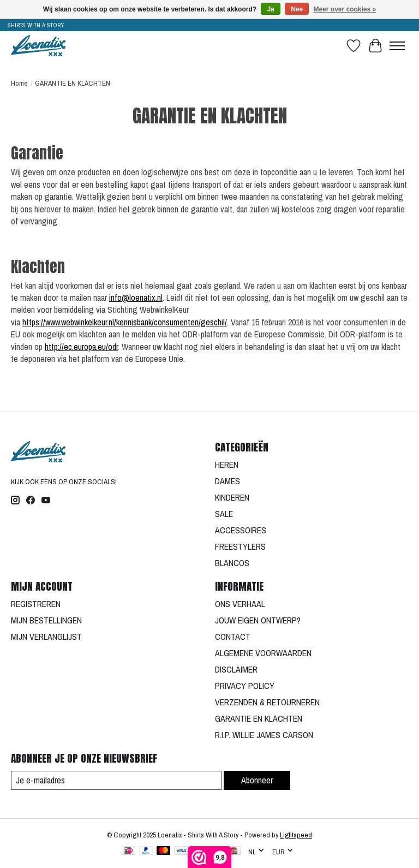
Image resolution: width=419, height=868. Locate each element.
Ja (270, 9)
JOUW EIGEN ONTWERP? (258, 620)
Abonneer (257, 780)
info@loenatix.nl (136, 298)
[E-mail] (116, 780)
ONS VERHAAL (240, 604)
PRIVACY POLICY (245, 686)
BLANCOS (232, 563)
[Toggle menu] (397, 46)
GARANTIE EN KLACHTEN (259, 718)
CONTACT (233, 637)
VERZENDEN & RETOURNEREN (267, 702)
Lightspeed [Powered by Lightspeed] (296, 835)
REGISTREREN (36, 604)
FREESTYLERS (240, 546)
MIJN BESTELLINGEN (46, 620)
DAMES (228, 481)
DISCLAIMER (236, 669)
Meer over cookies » (345, 9)
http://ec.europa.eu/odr (81, 347)
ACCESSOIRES (241, 530)
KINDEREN (232, 497)
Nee (297, 9)
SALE (224, 514)
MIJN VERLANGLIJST (46, 637)
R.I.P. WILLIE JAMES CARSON (264, 735)
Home (19, 83)
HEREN (227, 465)
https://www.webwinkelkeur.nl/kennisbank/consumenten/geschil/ (125, 322)
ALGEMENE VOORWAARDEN (263, 653)
